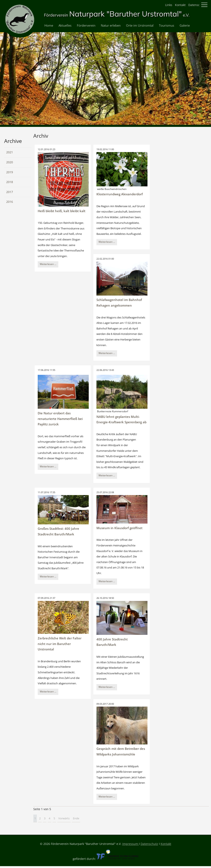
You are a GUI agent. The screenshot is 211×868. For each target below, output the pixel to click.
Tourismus (167, 25)
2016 (10, 202)
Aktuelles (65, 25)
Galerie (185, 25)
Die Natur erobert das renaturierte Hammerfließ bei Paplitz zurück (60, 419)
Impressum (131, 844)
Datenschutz (197, 5)
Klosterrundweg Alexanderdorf (120, 194)
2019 (10, 172)
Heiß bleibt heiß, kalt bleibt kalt (62, 211)
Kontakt (180, 5)
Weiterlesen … (49, 264)
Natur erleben (111, 25)
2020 (10, 162)
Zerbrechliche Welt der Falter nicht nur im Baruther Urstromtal (60, 644)
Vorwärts (64, 818)
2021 (10, 152)
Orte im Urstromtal (140, 25)
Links (169, 5)
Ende (76, 818)
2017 (10, 192)
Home (49, 25)
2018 (10, 182)
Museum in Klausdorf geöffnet (119, 528)
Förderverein (86, 25)
